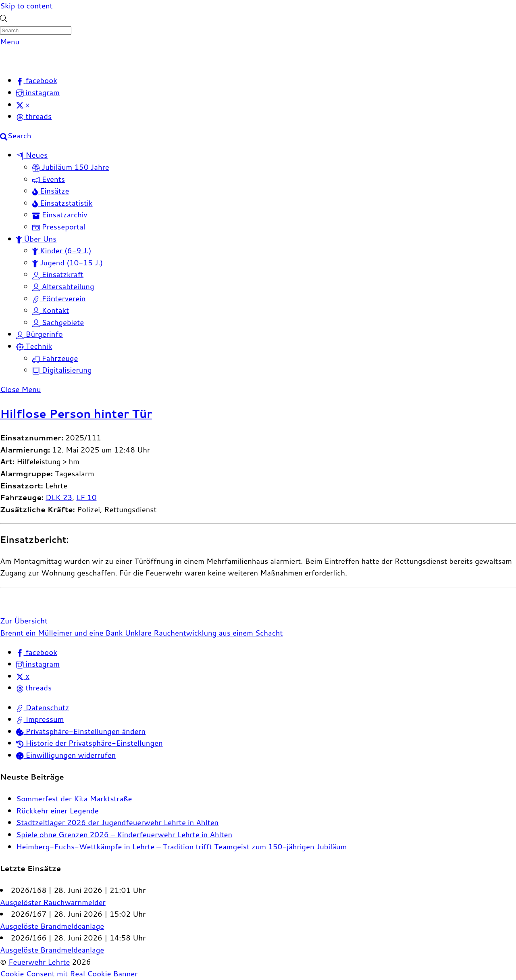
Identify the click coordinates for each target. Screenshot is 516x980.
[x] (23, 104)
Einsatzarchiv (60, 215)
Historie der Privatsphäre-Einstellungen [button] (89, 743)
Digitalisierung (62, 370)
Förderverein (59, 298)
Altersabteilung (63, 286)
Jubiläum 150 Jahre (71, 167)
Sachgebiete (58, 322)
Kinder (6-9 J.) (62, 250)
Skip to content (26, 6)
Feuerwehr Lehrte (39, 962)
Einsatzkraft (58, 274)
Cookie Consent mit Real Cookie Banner (69, 974)
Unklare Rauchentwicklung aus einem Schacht (203, 633)
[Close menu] (21, 389)
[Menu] (10, 42)
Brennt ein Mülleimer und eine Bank (61, 633)
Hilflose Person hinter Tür (76, 414)
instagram (38, 664)
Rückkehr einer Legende (57, 811)
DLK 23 (59, 497)
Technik (34, 346)
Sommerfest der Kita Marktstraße (74, 799)
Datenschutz (43, 707)
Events (49, 179)
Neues (32, 155)
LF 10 (86, 497)
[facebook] (37, 80)
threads (34, 688)
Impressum (40, 719)
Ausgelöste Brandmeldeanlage (52, 926)
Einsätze (51, 191)
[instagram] (38, 92)
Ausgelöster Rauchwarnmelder (53, 902)
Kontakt (51, 310)
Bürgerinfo (40, 334)
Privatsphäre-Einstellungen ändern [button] (81, 731)
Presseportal (59, 227)
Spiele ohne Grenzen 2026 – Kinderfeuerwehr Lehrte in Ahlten (124, 834)
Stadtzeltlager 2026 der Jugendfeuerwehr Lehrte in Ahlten (117, 822)
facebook (37, 652)
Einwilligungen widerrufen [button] (66, 755)
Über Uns (36, 239)
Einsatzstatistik (62, 203)
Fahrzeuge (55, 358)
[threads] (34, 116)
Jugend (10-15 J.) (68, 263)
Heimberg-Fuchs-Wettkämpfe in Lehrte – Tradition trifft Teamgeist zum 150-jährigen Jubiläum (181, 847)
